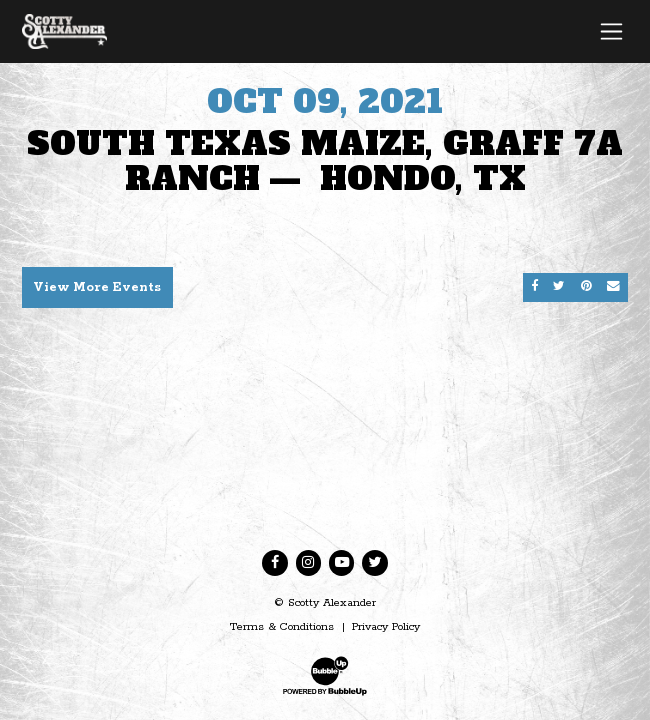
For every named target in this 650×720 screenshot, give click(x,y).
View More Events (97, 287)
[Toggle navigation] (611, 31)
